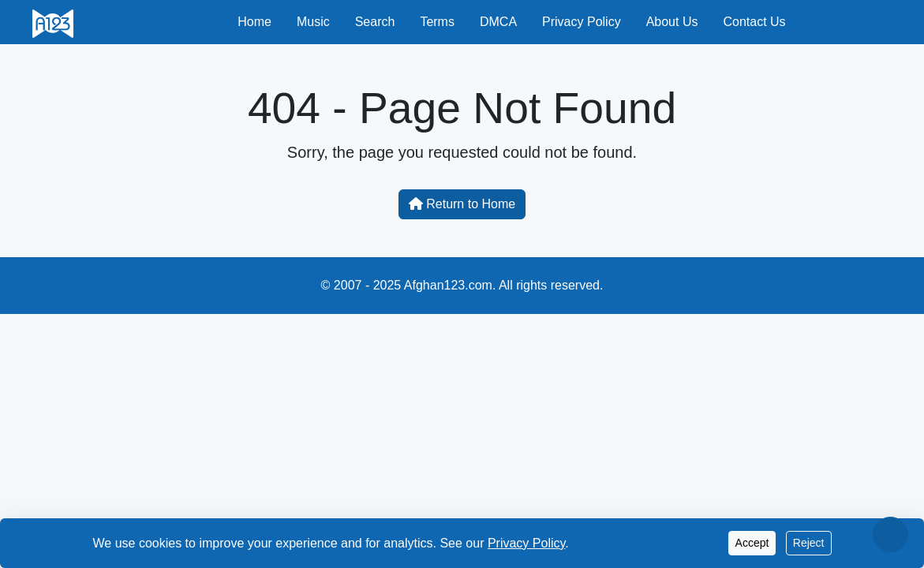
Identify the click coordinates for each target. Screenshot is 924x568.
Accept (752, 543)
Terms (437, 22)
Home (254, 22)
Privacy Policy (582, 22)
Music (313, 22)
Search (375, 22)
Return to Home (462, 204)
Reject (809, 543)
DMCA (498, 22)
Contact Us (754, 22)
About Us (672, 22)
